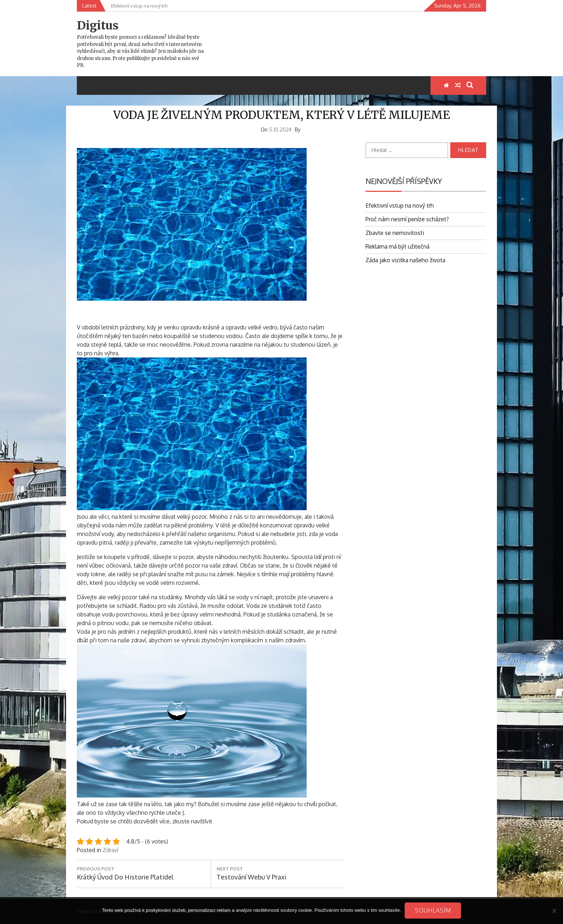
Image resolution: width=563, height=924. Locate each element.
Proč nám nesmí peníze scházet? (407, 219)
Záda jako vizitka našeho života (405, 260)
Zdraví (110, 850)
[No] (554, 911)
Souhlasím (433, 910)
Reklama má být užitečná (397, 246)
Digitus (98, 26)
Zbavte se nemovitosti (395, 233)
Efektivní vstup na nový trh (400, 205)
